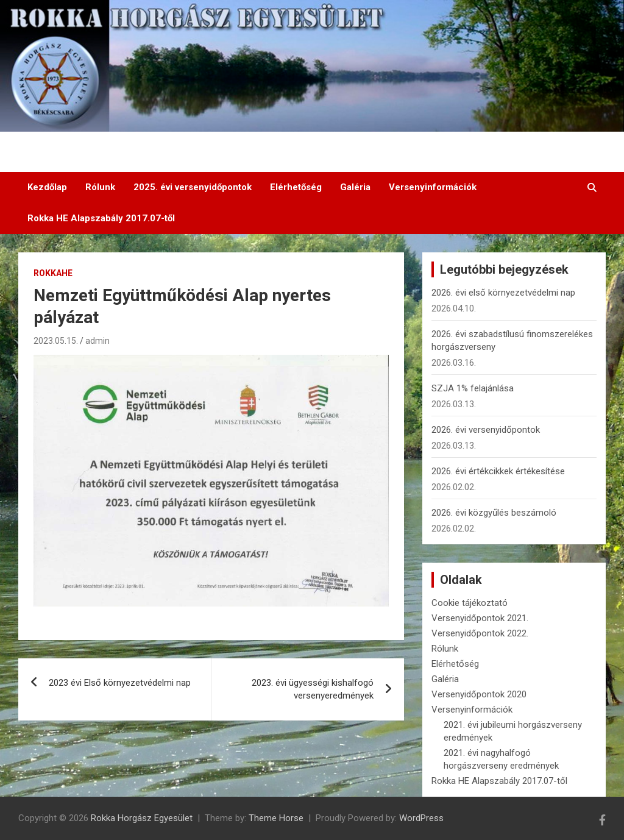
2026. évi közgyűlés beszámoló (494, 513)
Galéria (355, 187)
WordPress (421, 818)
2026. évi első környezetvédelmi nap (503, 293)
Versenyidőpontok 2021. (480, 618)
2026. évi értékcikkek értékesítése (498, 471)
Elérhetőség (296, 187)
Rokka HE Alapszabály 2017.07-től (101, 218)
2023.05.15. (56, 341)
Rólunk (100, 187)
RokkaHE (53, 273)
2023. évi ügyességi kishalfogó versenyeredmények (313, 689)
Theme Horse (276, 818)
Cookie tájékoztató (470, 603)
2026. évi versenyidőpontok (486, 430)
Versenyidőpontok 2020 (479, 694)
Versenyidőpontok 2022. (480, 633)
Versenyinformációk (433, 187)
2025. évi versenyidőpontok (193, 187)
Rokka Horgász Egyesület (142, 818)
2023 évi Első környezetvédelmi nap (120, 683)
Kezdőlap (47, 187)
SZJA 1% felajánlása (473, 388)
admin (97, 341)
